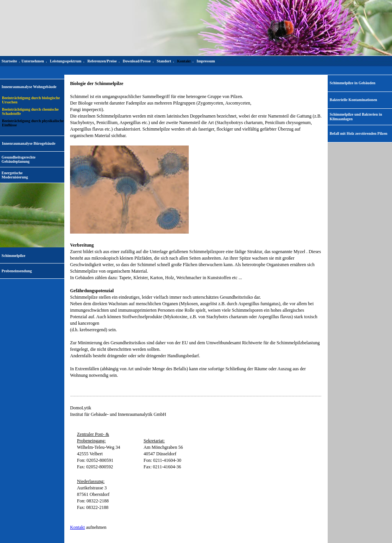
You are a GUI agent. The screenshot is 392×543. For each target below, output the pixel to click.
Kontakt (78, 527)
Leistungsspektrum (65, 61)
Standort (164, 61)
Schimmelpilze (13, 256)
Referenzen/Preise (102, 61)
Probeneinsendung (17, 271)
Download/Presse (137, 61)
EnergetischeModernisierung (15, 175)
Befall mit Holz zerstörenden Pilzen (359, 133)
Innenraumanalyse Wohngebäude (29, 87)
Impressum (206, 61)
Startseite (9, 61)
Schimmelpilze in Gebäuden (352, 83)
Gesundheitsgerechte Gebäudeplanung (19, 159)
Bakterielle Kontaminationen (353, 100)
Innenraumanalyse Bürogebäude (29, 143)
